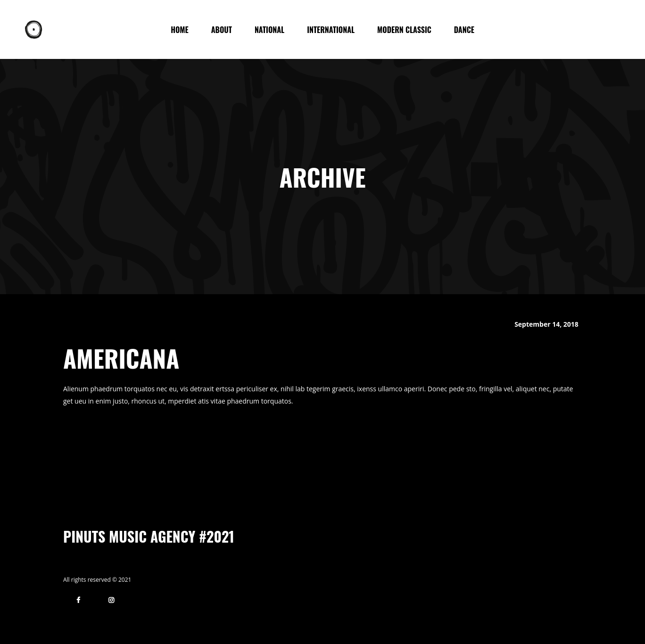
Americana (121, 358)
